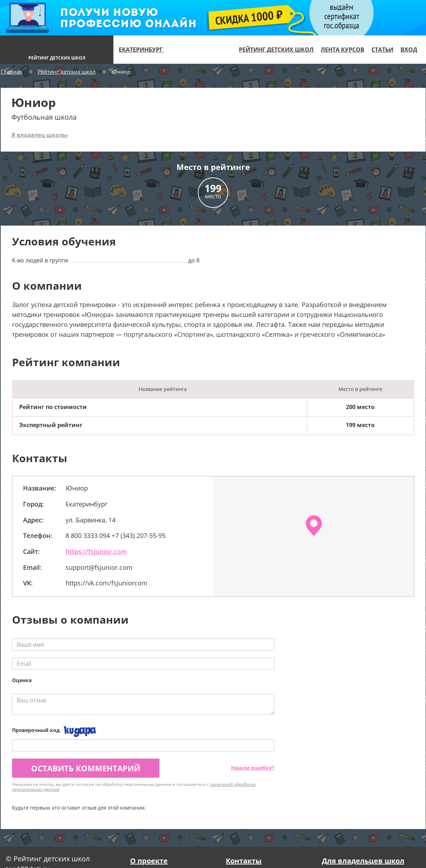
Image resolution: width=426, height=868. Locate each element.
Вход (409, 50)
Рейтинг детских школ (276, 50)
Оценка (22, 680)
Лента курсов (343, 50)
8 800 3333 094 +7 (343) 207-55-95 (116, 535)
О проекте (149, 861)
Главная (11, 72)
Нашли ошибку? (253, 768)
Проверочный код (36, 730)
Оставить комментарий (86, 768)
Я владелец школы (40, 135)
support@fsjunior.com (99, 567)
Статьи (382, 50)
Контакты (244, 861)
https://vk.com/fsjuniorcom (106, 583)
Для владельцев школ (363, 861)
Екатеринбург (144, 50)
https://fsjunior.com (96, 551)
